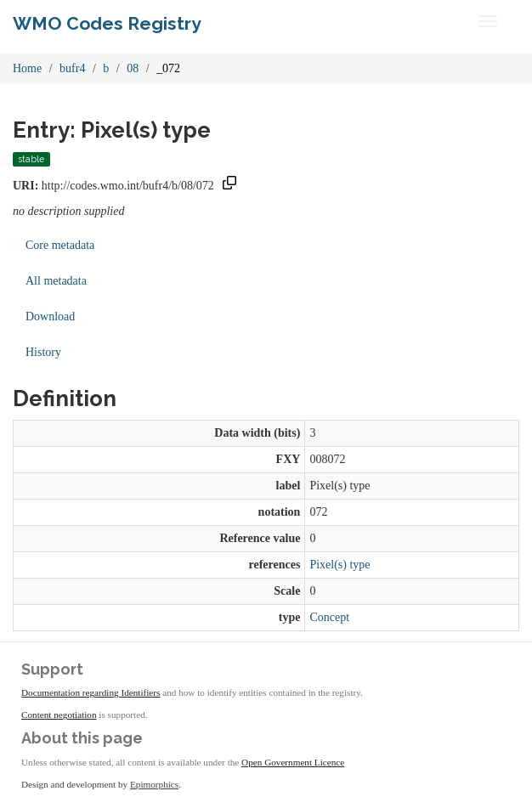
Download (50, 316)
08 (133, 68)
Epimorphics (154, 784)
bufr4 (72, 68)
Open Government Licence (293, 762)
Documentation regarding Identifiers (91, 692)
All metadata (56, 281)
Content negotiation (59, 715)
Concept (329, 617)
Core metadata (60, 245)
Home (27, 68)
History (43, 352)
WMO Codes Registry (107, 23)
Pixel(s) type (340, 565)
